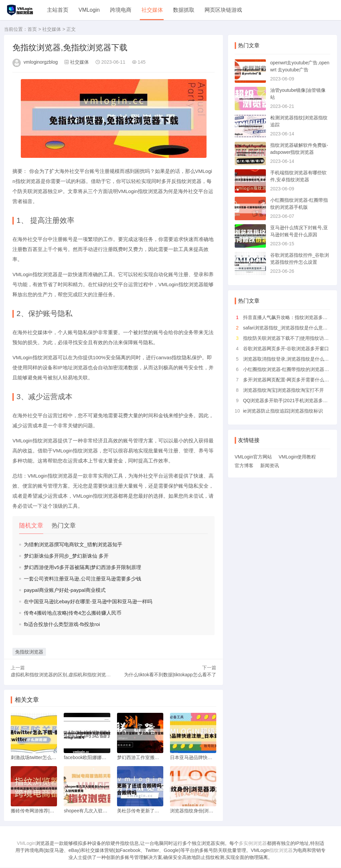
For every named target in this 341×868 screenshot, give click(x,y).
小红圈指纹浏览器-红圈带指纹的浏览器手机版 (291, 369)
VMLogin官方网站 (253, 457)
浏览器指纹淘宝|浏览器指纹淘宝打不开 (284, 390)
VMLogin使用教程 (297, 457)
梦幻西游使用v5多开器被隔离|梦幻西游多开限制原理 (82, 567)
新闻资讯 (270, 466)
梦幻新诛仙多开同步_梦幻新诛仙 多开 (66, 556)
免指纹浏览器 (29, 652)
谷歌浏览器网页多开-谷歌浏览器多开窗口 (286, 349)
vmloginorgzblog (41, 62)
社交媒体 (152, 10)
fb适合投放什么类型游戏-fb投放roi (62, 624)
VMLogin (89, 10)
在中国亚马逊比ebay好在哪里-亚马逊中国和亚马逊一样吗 (88, 601)
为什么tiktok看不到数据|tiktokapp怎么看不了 (170, 675)
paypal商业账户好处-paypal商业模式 (65, 590)
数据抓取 (184, 10)
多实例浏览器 (253, 844)
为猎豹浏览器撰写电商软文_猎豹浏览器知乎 (73, 544)
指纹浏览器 (281, 851)
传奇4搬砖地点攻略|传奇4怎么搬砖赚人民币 (73, 613)
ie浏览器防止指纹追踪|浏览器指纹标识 (283, 411)
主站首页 (58, 10)
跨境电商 (121, 10)
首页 (32, 29)
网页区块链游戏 (223, 10)
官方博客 (244, 466)
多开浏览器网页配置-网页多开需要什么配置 (289, 380)
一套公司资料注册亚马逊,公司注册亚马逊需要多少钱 (82, 579)
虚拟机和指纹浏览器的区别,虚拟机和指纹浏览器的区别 (68, 675)
